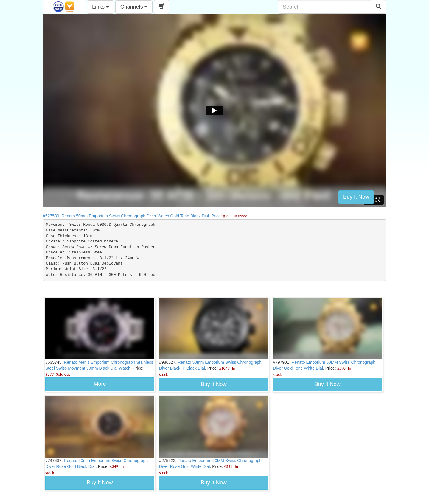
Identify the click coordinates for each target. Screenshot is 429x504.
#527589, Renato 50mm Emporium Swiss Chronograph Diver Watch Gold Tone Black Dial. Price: (145, 216)
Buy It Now (356, 197)
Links (101, 7)
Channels (134, 7)
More (100, 384)
